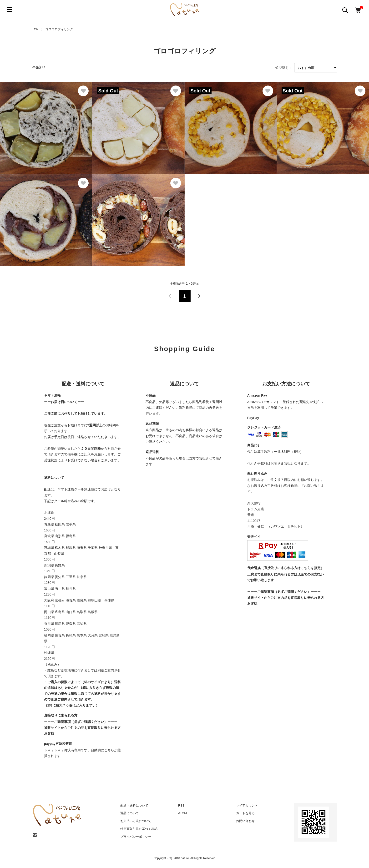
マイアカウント (247, 805)
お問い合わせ (245, 821)
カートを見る (245, 813)
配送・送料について (134, 805)
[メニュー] (10, 10)
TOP (35, 29)
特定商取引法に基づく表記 (139, 829)
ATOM (182, 813)
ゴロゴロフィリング (59, 29)
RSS (181, 805)
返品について (130, 813)
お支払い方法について (136, 821)
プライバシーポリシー (136, 837)
